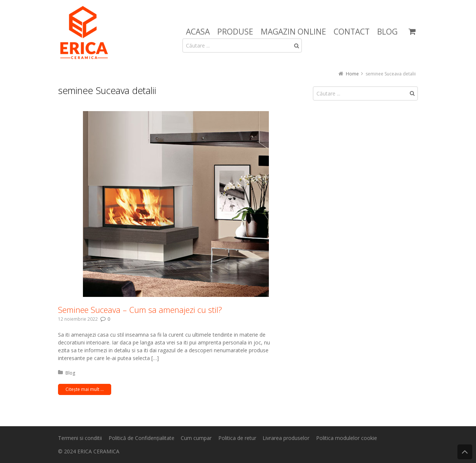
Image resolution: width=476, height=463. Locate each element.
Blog (70, 373)
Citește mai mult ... (85, 389)
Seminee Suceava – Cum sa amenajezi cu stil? (140, 310)
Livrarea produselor (286, 438)
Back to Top (465, 452)
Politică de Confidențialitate (141, 438)
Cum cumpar (196, 438)
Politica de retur (237, 438)
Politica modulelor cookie (347, 438)
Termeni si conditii (80, 438)
